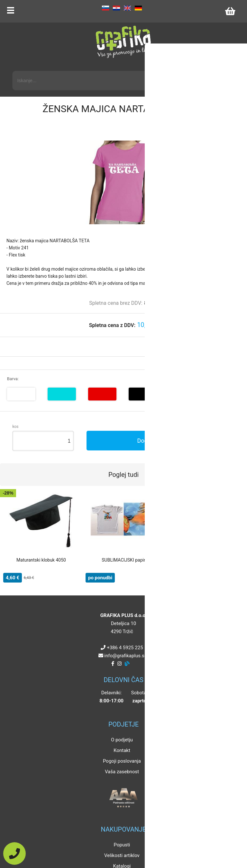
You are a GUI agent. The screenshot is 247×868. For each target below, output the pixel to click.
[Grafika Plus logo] (123, 42)
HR (116, 8)
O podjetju (122, 740)
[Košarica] (230, 11)
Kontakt (122, 750)
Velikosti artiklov (122, 855)
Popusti (122, 845)
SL (105, 8)
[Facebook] (113, 664)
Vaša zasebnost (122, 772)
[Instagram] (119, 664)
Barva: (13, 379)
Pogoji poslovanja (122, 761)
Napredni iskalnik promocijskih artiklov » (194, 65)
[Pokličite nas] (14, 854)
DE (138, 8)
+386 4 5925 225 (125, 648)
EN (127, 8)
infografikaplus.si (125, 656)
